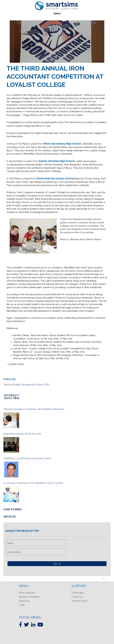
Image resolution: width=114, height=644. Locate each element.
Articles (10, 516)
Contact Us (77, 597)
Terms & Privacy (80, 601)
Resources (25, 601)
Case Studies (12, 509)
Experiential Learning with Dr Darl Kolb (22, 434)
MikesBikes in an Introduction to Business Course (27, 458)
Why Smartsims (27, 593)
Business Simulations (30, 597)
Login (22, 605)
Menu (57, 13)
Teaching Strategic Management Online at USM (26, 385)
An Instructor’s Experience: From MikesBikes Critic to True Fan (33, 483)
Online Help (78, 593)
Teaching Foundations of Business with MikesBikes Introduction (34, 409)
